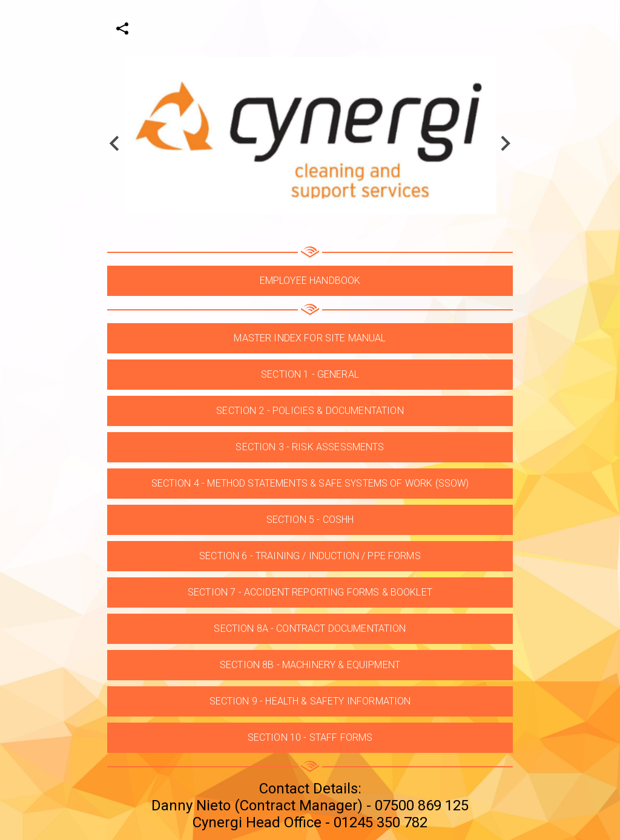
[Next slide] (505, 143)
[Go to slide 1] (310, 229)
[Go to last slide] (115, 143)
